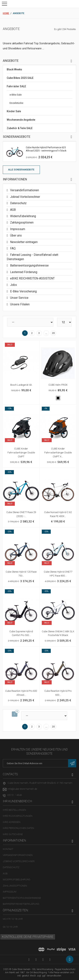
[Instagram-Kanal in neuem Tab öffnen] (50, 959)
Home (6, 13)
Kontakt (8, 849)
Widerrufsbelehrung (23, 216)
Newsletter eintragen (23, 242)
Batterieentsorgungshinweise (29, 265)
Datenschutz (18, 203)
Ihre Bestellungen (14, 810)
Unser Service (19, 298)
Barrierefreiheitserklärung (21, 904)
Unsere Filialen (19, 304)
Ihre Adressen (12, 822)
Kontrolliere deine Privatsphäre (28, 937)
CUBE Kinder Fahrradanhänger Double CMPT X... (58, 453)
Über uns (16, 235)
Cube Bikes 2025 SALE (20, 78)
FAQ (12, 248)
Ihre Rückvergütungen (18, 816)
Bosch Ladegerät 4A (21, 385)
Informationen (15, 179)
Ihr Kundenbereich (17, 801)
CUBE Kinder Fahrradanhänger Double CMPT (21, 453)
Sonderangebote (17, 137)
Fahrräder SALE (16, 86)
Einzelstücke (16, 103)
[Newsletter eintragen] (72, 763)
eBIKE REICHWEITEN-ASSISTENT (32, 278)
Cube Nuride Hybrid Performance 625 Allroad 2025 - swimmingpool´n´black (46, 149)
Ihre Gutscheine (13, 834)
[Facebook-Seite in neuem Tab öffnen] (36, 959)
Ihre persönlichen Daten (18, 828)
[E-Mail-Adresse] (39, 763)
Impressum (17, 229)
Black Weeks (14, 69)
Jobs (13, 285)
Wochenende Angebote (21, 120)
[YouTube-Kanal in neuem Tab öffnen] (29, 959)
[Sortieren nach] (30, 322)
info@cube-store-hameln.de (22, 789)
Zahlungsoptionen (21, 222)
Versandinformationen (24, 190)
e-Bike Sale (16, 95)
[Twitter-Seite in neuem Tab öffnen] (43, 959)
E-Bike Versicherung (23, 291)
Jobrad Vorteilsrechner (25, 197)
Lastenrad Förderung (23, 272)
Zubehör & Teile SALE (20, 128)
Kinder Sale (14, 111)
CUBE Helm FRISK (58, 385)
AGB (13, 210)
